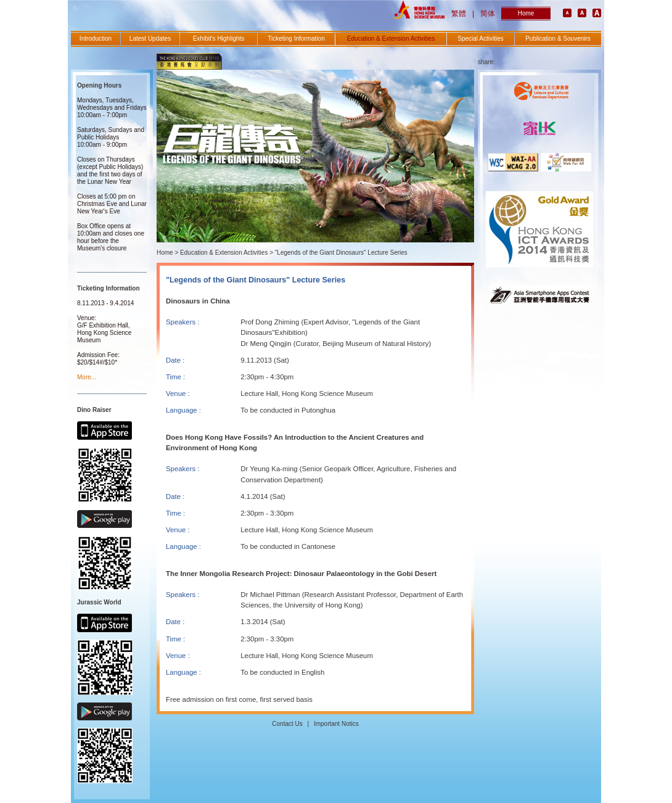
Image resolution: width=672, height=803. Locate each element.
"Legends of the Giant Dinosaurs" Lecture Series (341, 253)
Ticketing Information (296, 39)
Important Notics (336, 724)
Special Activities (480, 39)
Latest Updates (150, 39)
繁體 (459, 14)
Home (526, 13)
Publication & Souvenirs (558, 39)
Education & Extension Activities (391, 39)
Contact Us (287, 724)
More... (87, 377)
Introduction (96, 39)
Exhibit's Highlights (219, 39)
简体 (488, 14)
